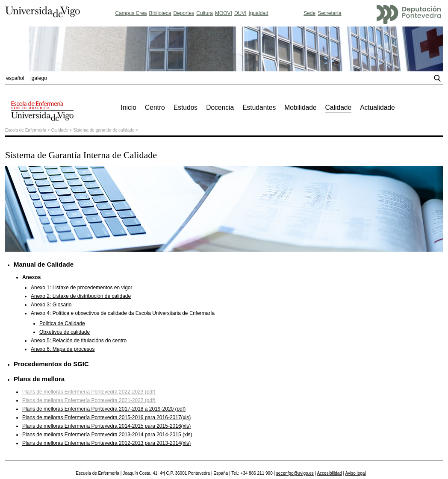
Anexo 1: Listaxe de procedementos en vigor (81, 288)
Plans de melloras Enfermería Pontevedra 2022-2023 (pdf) (89, 392)
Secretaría (329, 13)
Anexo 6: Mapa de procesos (63, 349)
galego (39, 78)
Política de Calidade (62, 323)
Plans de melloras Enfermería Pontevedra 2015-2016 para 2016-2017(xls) (106, 417)
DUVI (240, 13)
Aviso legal (355, 473)
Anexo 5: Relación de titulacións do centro (79, 341)
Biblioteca (160, 13)
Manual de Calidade (44, 264)
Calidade (60, 130)
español (15, 78)
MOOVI (224, 13)
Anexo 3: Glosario (51, 305)
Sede (309, 13)
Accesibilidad (329, 473)
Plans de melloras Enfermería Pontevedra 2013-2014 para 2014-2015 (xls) (107, 435)
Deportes (184, 13)
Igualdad (259, 13)
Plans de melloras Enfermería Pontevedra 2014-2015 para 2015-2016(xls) (106, 426)
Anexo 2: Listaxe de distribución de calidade (81, 296)
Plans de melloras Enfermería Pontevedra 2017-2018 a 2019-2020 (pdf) (104, 409)
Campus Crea (131, 13)
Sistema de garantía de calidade (104, 130)
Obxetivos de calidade (65, 332)
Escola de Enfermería (26, 130)
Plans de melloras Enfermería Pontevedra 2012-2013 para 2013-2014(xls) (106, 443)
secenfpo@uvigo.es (295, 473)
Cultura (205, 13)
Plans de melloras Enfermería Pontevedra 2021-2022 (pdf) (89, 400)
